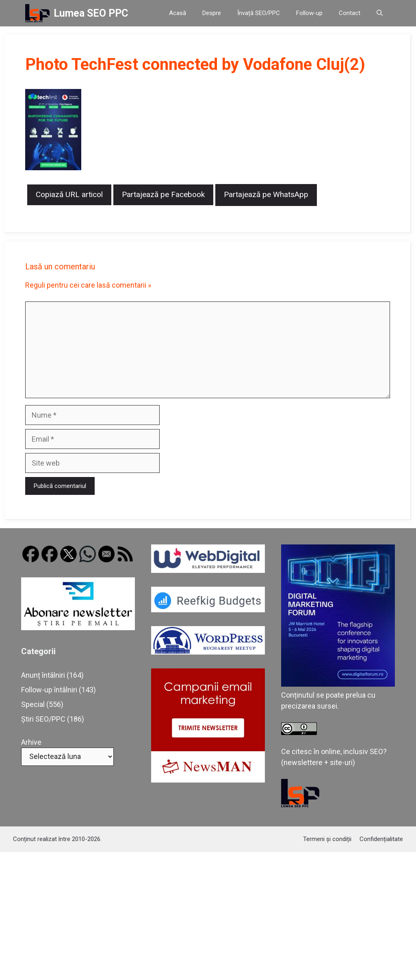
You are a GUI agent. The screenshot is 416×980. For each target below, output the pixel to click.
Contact (350, 13)
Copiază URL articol (69, 194)
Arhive (31, 742)
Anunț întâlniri (43, 675)
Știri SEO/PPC (43, 719)
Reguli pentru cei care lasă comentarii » (88, 285)
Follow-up (309, 13)
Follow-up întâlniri (49, 690)
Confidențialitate (381, 839)
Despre (212, 13)
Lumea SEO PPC (91, 13)
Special (33, 704)
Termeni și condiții (327, 839)
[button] (380, 13)
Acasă (178, 13)
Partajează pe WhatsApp (266, 194)
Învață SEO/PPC (259, 13)
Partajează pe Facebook (163, 194)
